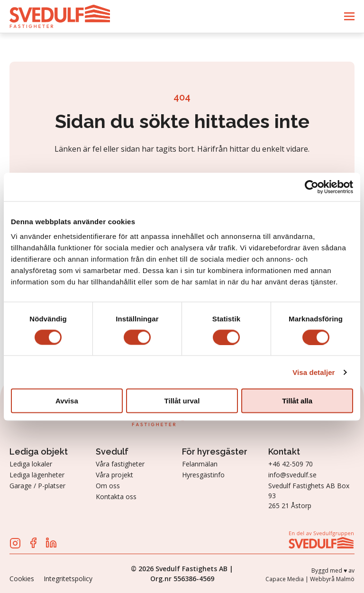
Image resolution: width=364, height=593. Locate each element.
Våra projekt (114, 475)
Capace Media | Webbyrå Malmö (310, 579)
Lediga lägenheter (37, 475)
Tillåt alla (297, 401)
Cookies (22, 579)
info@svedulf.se (292, 475)
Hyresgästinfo (203, 475)
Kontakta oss (116, 497)
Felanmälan (200, 464)
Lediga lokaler (31, 464)
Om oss (108, 486)
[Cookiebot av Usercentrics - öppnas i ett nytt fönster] (312, 187)
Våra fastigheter (120, 464)
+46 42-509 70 (291, 464)
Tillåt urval (182, 401)
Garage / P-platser (37, 486)
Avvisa (67, 401)
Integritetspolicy (68, 579)
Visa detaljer (314, 372)
